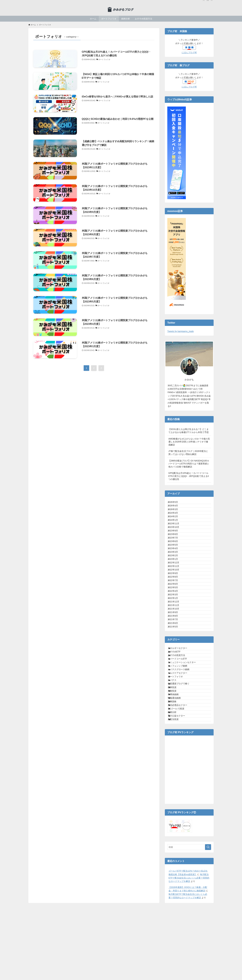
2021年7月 (176, 715)
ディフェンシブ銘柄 (181, 785)
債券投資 (175, 823)
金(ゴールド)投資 (179, 862)
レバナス (175, 810)
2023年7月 (176, 568)
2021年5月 (176, 728)
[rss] (208, 2)
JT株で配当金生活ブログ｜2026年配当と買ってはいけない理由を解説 (188, 453)
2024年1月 (176, 536)
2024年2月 (176, 529)
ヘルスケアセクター (181, 798)
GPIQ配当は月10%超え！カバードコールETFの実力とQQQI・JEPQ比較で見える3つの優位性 (189, 476)
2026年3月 (176, 516)
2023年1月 (176, 606)
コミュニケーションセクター (185, 778)
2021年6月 (176, 722)
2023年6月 (176, 574)
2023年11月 (176, 542)
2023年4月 (176, 587)
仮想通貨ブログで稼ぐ (182, 817)
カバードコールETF (181, 772)
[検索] (212, 2)
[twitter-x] (204, 2)
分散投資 (175, 830)
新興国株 (175, 849)
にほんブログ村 (189, 52)
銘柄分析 (175, 868)
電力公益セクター (180, 875)
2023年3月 (176, 593)
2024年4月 (176, 523)
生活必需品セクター (181, 855)
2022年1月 (176, 677)
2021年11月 (176, 690)
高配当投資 (177, 881)
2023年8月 (176, 561)
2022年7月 (176, 645)
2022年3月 (176, 670)
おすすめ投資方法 (180, 766)
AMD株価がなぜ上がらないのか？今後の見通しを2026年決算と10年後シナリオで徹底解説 (189, 442)
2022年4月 (176, 664)
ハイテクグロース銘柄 (182, 791)
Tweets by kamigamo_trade (180, 331)
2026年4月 (176, 510)
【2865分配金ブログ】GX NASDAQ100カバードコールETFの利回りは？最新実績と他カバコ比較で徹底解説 (189, 464)
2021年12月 (176, 683)
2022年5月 (176, 658)
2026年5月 (176, 504)
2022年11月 (176, 619)
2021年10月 (176, 696)
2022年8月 (176, 638)
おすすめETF (177, 759)
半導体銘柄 (177, 836)
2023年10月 (176, 549)
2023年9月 (176, 555)
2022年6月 (176, 651)
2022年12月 (176, 613)
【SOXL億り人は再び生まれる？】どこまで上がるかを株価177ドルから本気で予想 (189, 431)
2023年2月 (176, 600)
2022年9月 (176, 632)
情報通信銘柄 (178, 843)
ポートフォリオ (179, 804)
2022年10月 (176, 626)
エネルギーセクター (181, 753)
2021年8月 (176, 709)
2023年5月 (176, 581)
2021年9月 (176, 703)
